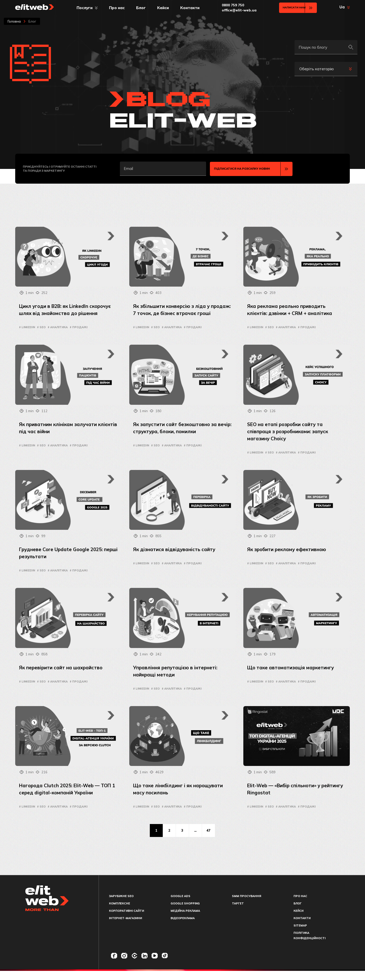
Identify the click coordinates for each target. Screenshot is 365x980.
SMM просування (247, 905)
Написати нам (290, 8)
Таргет (238, 913)
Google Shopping (185, 913)
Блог (139, 8)
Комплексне (120, 913)
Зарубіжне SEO (121, 905)
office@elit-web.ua (236, 10)
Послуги (83, 8)
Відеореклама (183, 927)
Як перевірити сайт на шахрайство (63, 675)
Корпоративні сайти (126, 920)
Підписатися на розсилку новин (242, 168)
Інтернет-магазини (125, 927)
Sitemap (300, 935)
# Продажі (79, 327)
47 (211, 839)
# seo (41, 327)
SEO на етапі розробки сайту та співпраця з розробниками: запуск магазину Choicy (290, 438)
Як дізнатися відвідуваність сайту (176, 557)
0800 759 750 (230, 5)
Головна (14, 21)
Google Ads (180, 905)
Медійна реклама (185, 920)
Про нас (115, 8)
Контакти (188, 8)
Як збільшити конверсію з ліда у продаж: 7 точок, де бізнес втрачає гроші (178, 313)
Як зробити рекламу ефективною (289, 557)
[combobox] (326, 69)
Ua (342, 7)
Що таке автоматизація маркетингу (293, 675)
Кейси (161, 8)
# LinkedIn (27, 327)
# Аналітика (58, 327)
